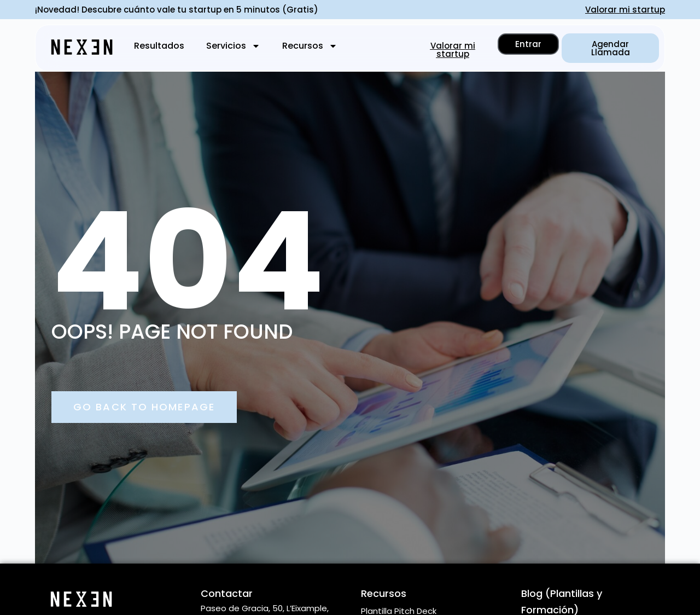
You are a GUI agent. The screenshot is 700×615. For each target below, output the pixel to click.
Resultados (159, 46)
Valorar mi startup (625, 10)
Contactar (227, 593)
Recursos (310, 46)
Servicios (233, 46)
